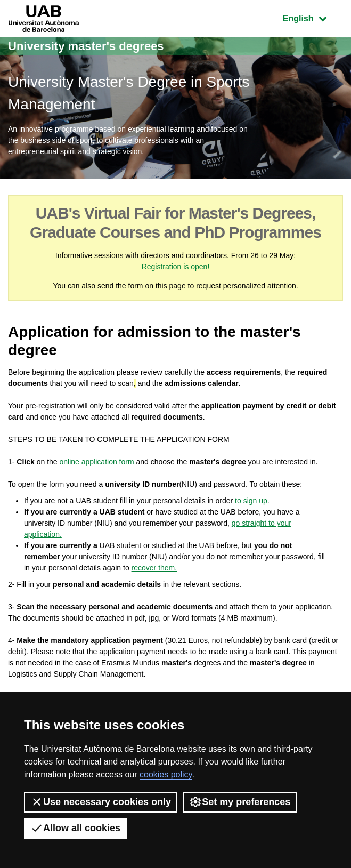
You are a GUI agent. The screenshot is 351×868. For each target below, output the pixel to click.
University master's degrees (86, 46)
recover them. (154, 568)
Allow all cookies (75, 828)
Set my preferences (240, 802)
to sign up (251, 501)
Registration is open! (176, 267)
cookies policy (166, 774)
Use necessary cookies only (101, 802)
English (313, 17)
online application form (97, 462)
